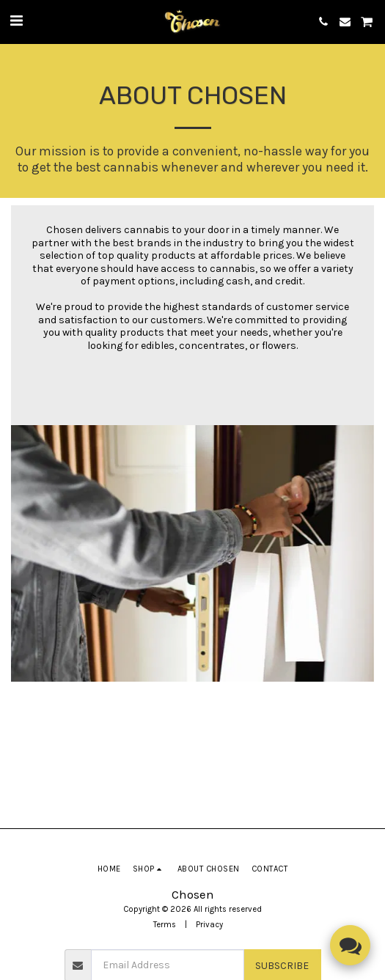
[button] (16, 21)
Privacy (209, 925)
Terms (165, 925)
